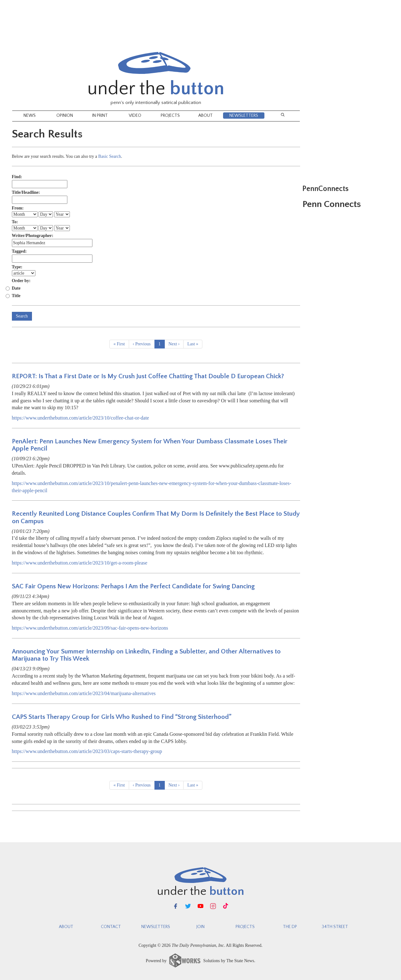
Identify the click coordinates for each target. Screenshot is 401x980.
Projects (170, 116)
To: (15, 222)
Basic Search (110, 156)
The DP (290, 927)
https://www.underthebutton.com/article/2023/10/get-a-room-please (80, 563)
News (30, 116)
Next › (174, 344)
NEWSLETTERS (244, 116)
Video (135, 116)
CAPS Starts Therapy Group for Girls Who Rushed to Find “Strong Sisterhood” (122, 717)
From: (18, 208)
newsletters (156, 927)
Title (16, 296)
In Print (100, 116)
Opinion (65, 116)
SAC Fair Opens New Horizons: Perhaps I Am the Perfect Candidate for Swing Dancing (133, 586)
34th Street (335, 927)
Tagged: (19, 251)
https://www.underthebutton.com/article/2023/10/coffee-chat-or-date (81, 418)
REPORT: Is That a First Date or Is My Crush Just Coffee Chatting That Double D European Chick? (148, 376)
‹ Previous (142, 344)
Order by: (21, 281)
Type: (17, 267)
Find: (17, 177)
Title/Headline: (26, 192)
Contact (111, 927)
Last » (193, 344)
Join (200, 927)
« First (119, 344)
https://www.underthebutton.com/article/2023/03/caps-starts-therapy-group (87, 751)
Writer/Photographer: (33, 236)
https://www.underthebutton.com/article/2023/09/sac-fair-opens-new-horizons (90, 628)
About (206, 116)
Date (16, 288)
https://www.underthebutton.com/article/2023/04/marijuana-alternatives (84, 693)
